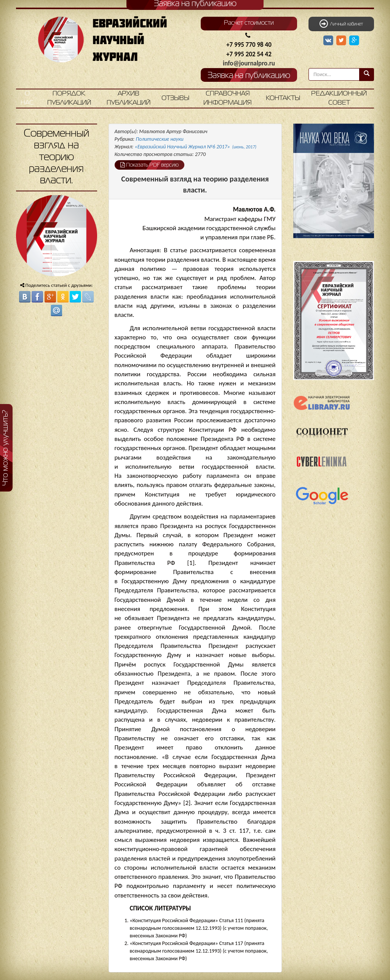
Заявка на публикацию (249, 76)
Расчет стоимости (249, 23)
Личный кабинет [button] (341, 24)
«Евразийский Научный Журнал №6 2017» (196, 147)
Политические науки (159, 139)
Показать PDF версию (149, 165)
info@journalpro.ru (249, 63)
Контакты (283, 98)
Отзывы (175, 98)
